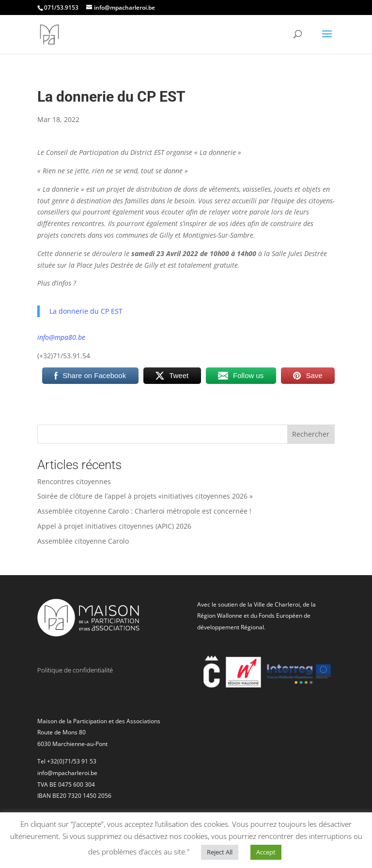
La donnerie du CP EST (86, 311)
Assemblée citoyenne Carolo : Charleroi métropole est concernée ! (144, 511)
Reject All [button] (220, 852)
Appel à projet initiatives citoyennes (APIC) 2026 (114, 526)
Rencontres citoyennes (74, 481)
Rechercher (311, 434)
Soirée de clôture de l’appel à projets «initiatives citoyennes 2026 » (145, 496)
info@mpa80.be (61, 337)
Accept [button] (266, 852)
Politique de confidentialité (75, 670)
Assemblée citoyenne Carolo (83, 541)
